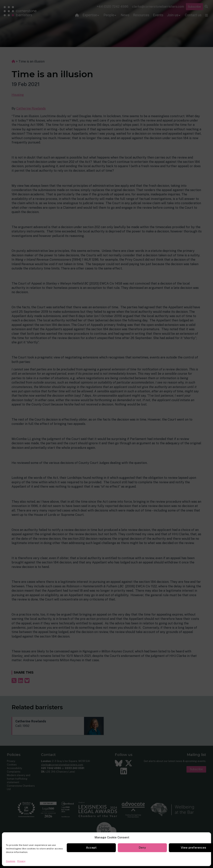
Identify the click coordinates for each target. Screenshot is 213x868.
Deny (142, 848)
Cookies (11, 861)
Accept (91, 848)
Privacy (21, 861)
